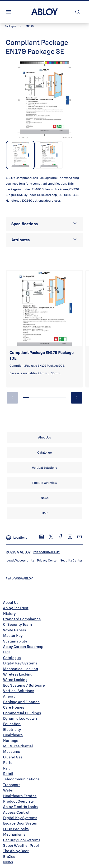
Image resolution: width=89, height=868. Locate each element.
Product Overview (18, 801)
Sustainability (15, 641)
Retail (8, 774)
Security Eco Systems (22, 840)
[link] (14, 26)
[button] (30, 26)
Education (12, 724)
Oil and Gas (13, 757)
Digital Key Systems (20, 663)
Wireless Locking (18, 674)
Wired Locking (15, 680)
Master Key (13, 635)
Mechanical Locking (21, 669)
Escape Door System (21, 823)
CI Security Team (17, 624)
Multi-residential (18, 746)
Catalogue (12, 658)
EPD (7, 652)
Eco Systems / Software (24, 685)
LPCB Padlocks (16, 829)
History (9, 613)
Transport (12, 785)
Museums (12, 751)
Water (8, 790)
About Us (11, 602)
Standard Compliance (22, 619)
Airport (9, 696)
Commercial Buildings (22, 713)
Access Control (16, 812)
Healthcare (13, 735)
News (8, 862)
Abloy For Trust (16, 608)
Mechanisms (14, 834)
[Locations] (16, 536)
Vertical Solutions (19, 691)
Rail (6, 768)
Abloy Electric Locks (20, 807)
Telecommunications (21, 779)
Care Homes (14, 707)
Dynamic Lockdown (20, 718)
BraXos (9, 856)
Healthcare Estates (20, 796)
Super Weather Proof (21, 845)
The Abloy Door (16, 851)
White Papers (15, 630)
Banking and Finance (21, 702)
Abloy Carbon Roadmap (23, 647)
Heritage (11, 740)
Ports (8, 762)
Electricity (12, 729)
